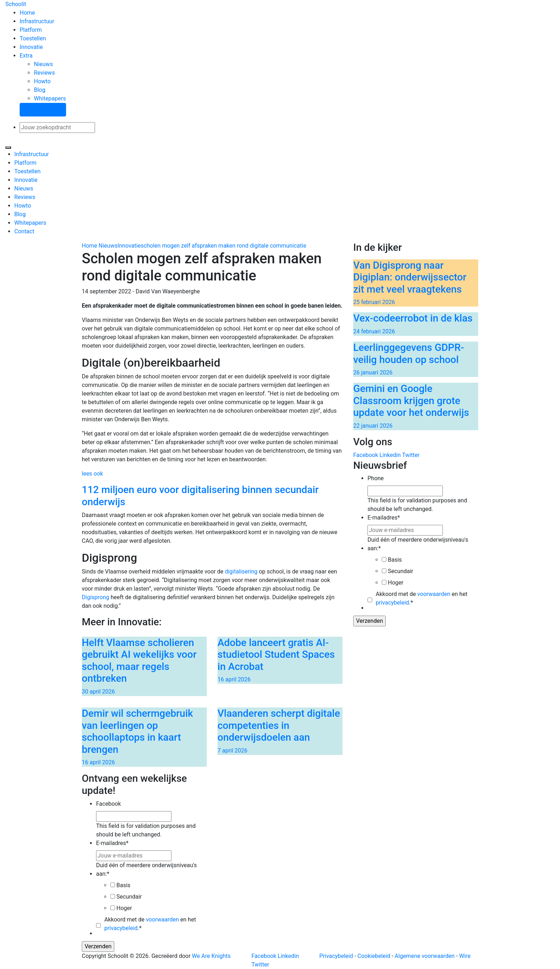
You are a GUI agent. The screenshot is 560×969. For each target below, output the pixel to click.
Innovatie (31, 47)
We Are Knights (211, 956)
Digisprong (96, 597)
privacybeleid (392, 603)
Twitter (411, 455)
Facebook (366, 455)
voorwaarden (434, 594)
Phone (376, 478)
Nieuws (43, 64)
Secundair (401, 571)
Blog (40, 90)
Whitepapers (50, 98)
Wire (465, 956)
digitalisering (241, 572)
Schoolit (16, 4)
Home (27, 13)
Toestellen (33, 38)
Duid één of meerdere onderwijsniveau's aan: (418, 544)
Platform (31, 30)
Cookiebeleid (374, 956)
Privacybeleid (336, 956)
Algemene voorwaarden (425, 956)
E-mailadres (384, 518)
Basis (395, 560)
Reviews (44, 73)
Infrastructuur (37, 21)
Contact (24, 231)
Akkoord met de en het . (422, 598)
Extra (26, 56)
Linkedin (390, 455)
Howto (42, 81)
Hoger (396, 583)
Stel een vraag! (43, 110)
